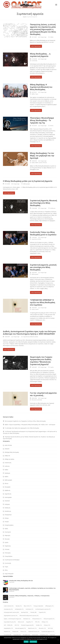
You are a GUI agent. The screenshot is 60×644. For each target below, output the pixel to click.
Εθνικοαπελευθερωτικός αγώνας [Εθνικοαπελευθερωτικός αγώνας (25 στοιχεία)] (29, 615)
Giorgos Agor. (44, 37)
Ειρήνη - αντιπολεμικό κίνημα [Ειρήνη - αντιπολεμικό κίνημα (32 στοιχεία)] (12, 619)
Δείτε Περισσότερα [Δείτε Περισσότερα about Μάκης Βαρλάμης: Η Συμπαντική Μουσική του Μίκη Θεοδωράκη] (36, 110)
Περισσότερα (33, 642)
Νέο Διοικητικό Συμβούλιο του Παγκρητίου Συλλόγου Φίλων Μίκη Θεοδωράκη (25, 421)
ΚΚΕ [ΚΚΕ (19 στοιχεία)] (17, 625)
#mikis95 (7, 449)
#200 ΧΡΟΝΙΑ (8, 445)
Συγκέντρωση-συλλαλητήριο (12, 560)
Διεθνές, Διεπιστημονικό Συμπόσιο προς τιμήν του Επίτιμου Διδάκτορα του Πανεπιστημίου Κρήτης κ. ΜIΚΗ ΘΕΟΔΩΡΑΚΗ (29, 333)
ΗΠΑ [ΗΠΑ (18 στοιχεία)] (37, 622)
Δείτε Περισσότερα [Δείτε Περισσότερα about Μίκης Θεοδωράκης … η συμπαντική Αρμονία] (36, 77)
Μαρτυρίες (8, 535)
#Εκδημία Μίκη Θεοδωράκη (12, 452)
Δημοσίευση (35, 239)
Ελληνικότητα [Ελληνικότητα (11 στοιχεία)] (37, 619)
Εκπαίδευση (8, 511)
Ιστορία (7, 522)
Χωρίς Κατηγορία (9, 574)
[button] (56, 5)
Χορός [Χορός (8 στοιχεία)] (52, 635)
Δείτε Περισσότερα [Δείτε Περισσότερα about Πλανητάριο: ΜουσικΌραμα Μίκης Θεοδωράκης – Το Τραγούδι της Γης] (36, 146)
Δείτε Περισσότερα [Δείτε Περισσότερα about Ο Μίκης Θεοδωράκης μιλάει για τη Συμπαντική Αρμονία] (9, 193)
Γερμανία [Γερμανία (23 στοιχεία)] (42, 612)
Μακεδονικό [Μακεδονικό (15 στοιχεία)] (32, 628)
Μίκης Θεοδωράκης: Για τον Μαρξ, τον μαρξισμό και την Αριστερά (42, 156)
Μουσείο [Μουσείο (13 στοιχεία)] (42, 628)
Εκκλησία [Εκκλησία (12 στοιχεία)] (27, 619)
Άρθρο (52, 37)
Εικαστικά (7, 501)
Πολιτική (45, 163)
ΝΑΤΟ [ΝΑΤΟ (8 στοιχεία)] (50, 628)
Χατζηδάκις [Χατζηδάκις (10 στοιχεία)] (44, 635)
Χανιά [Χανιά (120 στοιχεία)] (35, 635)
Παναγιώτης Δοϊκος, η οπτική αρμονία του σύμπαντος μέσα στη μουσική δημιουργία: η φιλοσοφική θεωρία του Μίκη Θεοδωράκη (43, 29)
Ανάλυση (7, 466)
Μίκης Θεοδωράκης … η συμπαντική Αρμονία (40, 55)
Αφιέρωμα (7, 473)
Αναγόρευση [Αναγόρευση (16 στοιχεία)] (8, 609)
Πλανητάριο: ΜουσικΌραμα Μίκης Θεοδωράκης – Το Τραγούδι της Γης (42, 120)
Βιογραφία (8, 487)
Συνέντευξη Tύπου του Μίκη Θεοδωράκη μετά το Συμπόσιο (43, 233)
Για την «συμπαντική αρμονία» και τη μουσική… (43, 394)
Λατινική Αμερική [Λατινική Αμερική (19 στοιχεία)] (20, 628)
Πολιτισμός (8, 553)
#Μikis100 (7, 456)
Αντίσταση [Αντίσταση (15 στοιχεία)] (29, 609)
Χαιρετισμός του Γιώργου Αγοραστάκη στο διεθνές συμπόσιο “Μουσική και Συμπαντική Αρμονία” (41, 361)
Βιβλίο (33, 94)
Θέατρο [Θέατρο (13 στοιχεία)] (45, 622)
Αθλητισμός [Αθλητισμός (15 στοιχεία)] (49, 606)
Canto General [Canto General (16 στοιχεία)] (9, 606)
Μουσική (34, 400)
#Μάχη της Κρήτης (9, 459)
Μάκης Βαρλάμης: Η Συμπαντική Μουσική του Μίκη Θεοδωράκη (41, 87)
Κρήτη (40, 239)
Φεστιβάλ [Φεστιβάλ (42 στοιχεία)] (26, 635)
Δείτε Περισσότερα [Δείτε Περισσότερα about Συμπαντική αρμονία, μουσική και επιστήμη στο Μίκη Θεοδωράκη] (36, 292)
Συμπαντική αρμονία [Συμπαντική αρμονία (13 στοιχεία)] (48, 631)
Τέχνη (37, 94)
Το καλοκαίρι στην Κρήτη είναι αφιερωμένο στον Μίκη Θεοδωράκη (22, 428)
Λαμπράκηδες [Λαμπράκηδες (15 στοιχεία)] (8, 628)
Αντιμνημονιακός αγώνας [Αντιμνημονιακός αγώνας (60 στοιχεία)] (11, 612)
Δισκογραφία (8, 497)
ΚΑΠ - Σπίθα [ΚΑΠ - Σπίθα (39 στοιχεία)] (8, 625)
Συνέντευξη (34, 61)
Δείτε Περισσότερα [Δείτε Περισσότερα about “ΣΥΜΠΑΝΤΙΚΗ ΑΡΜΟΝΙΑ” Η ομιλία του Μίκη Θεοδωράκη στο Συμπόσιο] (36, 324)
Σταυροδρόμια (9, 556)
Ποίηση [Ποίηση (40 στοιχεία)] (15, 631)
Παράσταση (8, 546)
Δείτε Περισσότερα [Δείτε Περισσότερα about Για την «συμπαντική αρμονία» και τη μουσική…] (36, 409)
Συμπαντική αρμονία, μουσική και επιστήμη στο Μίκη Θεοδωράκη (43, 267)
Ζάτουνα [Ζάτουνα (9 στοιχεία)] (21, 622)
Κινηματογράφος (9, 525)
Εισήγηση (7, 504)
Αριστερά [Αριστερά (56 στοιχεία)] (25, 612)
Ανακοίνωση (8, 463)
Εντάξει (26, 642)
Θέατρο (7, 518)
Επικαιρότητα (8, 515)
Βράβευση (7, 490)
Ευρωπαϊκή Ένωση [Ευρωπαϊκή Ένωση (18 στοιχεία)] (10, 622)
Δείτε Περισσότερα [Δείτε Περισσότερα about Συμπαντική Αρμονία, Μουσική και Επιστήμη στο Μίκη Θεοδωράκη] (36, 225)
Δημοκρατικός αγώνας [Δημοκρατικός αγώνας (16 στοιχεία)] (11, 615)
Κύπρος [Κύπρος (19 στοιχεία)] (47, 625)
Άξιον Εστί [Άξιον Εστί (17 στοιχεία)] (28, 606)
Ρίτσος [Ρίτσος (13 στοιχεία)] (23, 631)
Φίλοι (6, 570)
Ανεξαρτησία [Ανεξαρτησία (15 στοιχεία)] (19, 609)
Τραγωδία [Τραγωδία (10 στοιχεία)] (17, 635)
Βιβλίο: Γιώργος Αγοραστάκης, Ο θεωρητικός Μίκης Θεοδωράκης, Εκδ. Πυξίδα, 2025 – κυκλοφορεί (30, 425)
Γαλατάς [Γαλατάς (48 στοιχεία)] (33, 612)
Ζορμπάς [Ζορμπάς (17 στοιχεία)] (29, 622)
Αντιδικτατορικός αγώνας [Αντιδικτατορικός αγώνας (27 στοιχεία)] (43, 609)
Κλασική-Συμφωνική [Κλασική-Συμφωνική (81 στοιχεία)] (27, 625)
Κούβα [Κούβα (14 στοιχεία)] (39, 625)
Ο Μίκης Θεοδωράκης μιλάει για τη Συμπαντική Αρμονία (28, 181)
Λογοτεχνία (8, 532)
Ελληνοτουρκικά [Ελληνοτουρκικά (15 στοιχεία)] (49, 619)
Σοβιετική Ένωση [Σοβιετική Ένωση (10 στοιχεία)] (34, 631)
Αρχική (25, 17)
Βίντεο (52, 126)
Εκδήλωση (53, 208)
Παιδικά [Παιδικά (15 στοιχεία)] (7, 631)
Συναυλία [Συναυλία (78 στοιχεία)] (7, 635)
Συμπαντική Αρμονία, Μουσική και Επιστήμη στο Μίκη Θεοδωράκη (43, 203)
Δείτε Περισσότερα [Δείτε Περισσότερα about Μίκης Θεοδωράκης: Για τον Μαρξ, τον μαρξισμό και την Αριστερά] (36, 174)
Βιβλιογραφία (27, 184)
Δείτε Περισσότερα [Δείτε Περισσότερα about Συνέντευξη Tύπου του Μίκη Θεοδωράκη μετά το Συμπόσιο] (36, 257)
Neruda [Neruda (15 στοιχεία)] (19, 606)
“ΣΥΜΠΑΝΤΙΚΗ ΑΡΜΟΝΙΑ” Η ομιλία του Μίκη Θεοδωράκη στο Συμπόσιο (42, 302)
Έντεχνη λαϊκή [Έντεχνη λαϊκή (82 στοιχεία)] (38, 606)
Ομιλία (41, 163)
